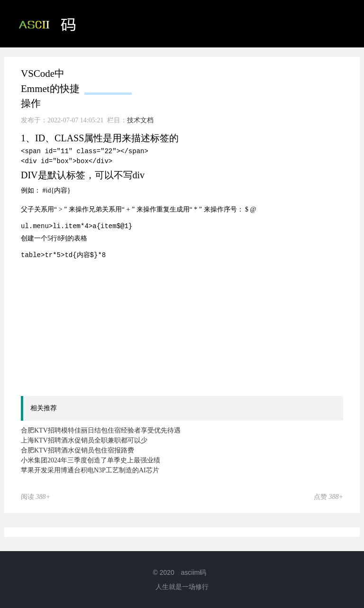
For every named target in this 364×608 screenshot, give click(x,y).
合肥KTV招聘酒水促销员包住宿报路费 (77, 450)
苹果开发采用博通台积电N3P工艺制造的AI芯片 (90, 470)
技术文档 (290, 71)
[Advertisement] (192, 327)
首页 (108, 71)
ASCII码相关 (221, 71)
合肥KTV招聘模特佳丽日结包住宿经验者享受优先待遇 (101, 430)
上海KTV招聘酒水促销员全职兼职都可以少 (84, 440)
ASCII (158, 71)
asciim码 (194, 572)
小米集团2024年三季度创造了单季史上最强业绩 (91, 460)
